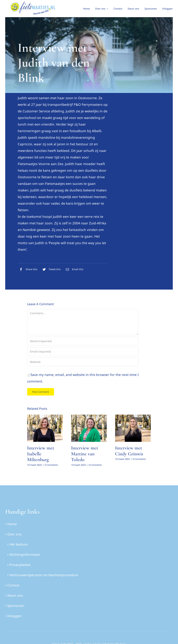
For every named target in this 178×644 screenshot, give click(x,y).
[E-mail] (74, 269)
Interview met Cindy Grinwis (129, 451)
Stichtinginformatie (25, 555)
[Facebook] (28, 269)
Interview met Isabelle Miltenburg (41, 454)
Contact (13, 585)
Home (12, 524)
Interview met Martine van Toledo (85, 454)
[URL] (83, 362)
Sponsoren (16, 606)
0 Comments (51, 465)
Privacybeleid (20, 565)
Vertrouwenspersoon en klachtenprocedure (44, 575)
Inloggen (14, 616)
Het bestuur (19, 544)
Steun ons (15, 595)
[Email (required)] (83, 351)
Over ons (14, 534)
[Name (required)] (83, 341)
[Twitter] (51, 269)
